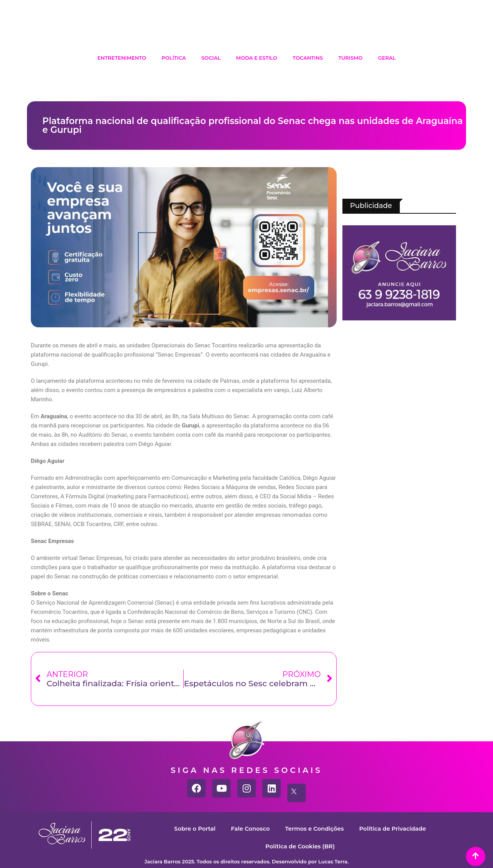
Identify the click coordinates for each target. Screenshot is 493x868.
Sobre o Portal (194, 829)
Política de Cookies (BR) (300, 846)
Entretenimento (122, 58)
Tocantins (308, 58)
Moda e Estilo (257, 58)
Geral (387, 58)
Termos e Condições (314, 829)
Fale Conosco (250, 829)
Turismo (350, 58)
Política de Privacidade (394, 829)
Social (211, 58)
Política (174, 58)
